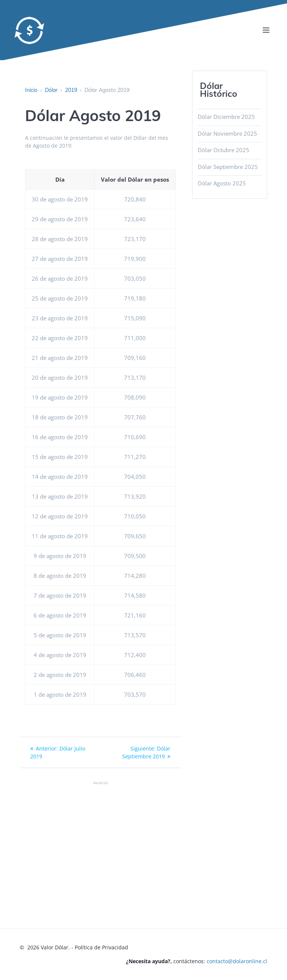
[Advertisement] (153, 841)
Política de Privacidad (101, 947)
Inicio (31, 90)
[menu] (266, 30)
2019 (71, 90)
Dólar (51, 90)
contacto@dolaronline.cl (237, 961)
